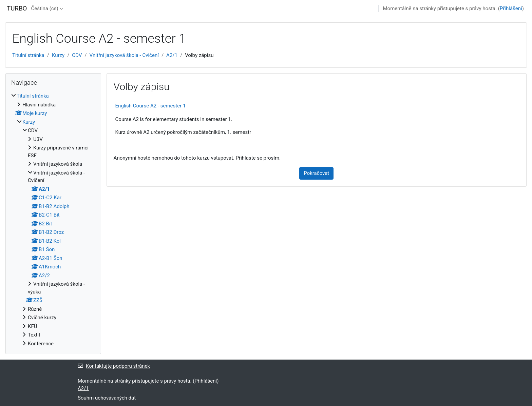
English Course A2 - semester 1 (151, 106)
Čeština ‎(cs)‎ (44, 8)
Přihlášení (511, 8)
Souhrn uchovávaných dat (107, 398)
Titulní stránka (28, 55)
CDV (77, 55)
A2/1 (172, 55)
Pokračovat (316, 173)
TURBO (17, 8)
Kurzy (58, 55)
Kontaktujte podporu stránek (114, 366)
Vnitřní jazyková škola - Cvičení (124, 55)
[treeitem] (53, 220)
